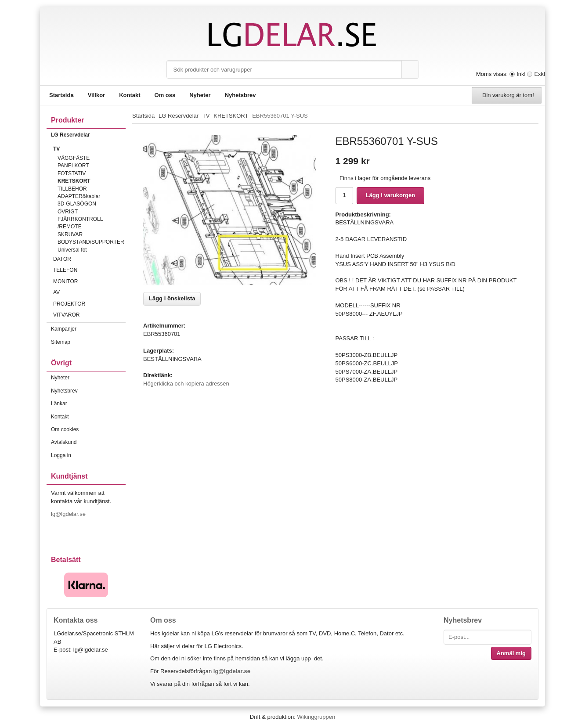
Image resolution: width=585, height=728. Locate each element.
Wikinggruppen (316, 717)
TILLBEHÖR (72, 189)
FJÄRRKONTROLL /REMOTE (80, 223)
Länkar (59, 404)
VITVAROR (89, 315)
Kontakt (130, 95)
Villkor (97, 95)
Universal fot (72, 250)
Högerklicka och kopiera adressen (186, 384)
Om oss (165, 95)
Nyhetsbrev (240, 95)
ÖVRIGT (68, 212)
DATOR (89, 259)
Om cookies (65, 429)
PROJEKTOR (89, 304)
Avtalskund (64, 442)
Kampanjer (64, 329)
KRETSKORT (74, 181)
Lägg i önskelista (172, 298)
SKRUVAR (70, 234)
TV (89, 149)
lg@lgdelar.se (69, 514)
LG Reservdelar (88, 135)
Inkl (521, 74)
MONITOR (89, 281)
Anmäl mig (511, 653)
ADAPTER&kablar (79, 196)
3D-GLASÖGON (77, 204)
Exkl (540, 74)
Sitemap (61, 342)
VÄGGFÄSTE (74, 158)
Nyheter (200, 95)
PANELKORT (73, 166)
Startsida (61, 95)
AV (89, 292)
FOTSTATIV (72, 173)
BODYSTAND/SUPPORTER (91, 242)
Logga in (61, 455)
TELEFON (89, 270)
